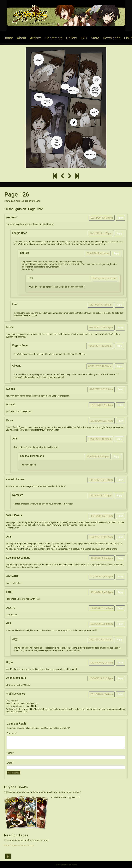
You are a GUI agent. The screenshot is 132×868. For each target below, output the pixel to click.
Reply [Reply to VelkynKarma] (121, 516)
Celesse (36, 201)
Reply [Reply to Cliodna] (119, 366)
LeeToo (74, 865)
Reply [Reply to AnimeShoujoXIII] (121, 678)
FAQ (84, 38)
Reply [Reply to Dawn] (121, 421)
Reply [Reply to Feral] (121, 592)
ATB (15, 439)
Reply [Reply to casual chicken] (121, 480)
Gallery (72, 38)
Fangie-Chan (20, 233)
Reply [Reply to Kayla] (121, 663)
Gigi (9, 623)
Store (95, 38)
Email (9, 763)
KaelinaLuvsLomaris (32, 456)
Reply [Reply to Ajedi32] (121, 608)
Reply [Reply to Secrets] (116, 253)
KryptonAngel (20, 345)
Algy (15, 639)
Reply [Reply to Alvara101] (121, 577)
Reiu (30, 278)
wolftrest (12, 217)
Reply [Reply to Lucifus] (121, 389)
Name (9, 753)
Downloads (112, 38)
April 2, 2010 (22, 201)
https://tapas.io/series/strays (19, 846)
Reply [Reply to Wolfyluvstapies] (121, 694)
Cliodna (17, 366)
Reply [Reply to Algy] (119, 640)
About (22, 38)
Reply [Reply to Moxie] (121, 328)
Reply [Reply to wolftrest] (121, 218)
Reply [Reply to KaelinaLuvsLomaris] (116, 456)
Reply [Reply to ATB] (119, 439)
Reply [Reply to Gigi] (121, 624)
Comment (11, 733)
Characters (54, 38)
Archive (36, 38)
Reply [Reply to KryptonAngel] (119, 346)
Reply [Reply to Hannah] (121, 405)
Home (8, 38)
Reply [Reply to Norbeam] (119, 496)
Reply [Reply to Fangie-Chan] (119, 233)
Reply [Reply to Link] (119, 305)
